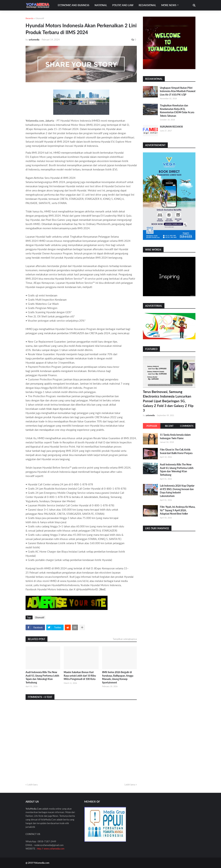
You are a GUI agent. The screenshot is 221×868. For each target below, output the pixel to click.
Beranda (29, 18)
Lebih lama (130, 785)
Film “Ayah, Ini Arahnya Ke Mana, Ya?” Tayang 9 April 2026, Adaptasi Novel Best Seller (178, 510)
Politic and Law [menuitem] (123, 5)
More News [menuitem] (169, 5)
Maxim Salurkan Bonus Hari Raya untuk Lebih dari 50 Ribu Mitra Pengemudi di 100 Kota (80, 676)
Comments (187, 426)
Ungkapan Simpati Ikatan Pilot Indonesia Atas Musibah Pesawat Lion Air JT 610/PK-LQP (178, 91)
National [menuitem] (101, 5)
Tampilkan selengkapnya (125, 639)
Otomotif (40, 18)
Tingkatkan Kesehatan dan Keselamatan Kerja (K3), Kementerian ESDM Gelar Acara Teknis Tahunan (177, 111)
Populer (152, 426)
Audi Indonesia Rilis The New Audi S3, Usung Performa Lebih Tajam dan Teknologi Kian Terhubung (42, 677)
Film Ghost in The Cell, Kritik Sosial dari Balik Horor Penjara (176, 451)
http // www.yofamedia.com (51, 849)
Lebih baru (32, 785)
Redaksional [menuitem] (147, 5)
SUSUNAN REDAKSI (171, 127)
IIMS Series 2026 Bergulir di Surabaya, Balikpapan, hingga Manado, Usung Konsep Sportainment (118, 677)
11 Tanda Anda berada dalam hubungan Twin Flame (175, 436)
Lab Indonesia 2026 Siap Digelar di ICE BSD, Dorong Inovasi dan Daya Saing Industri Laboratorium (177, 491)
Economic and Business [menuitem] (74, 5)
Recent (169, 426)
